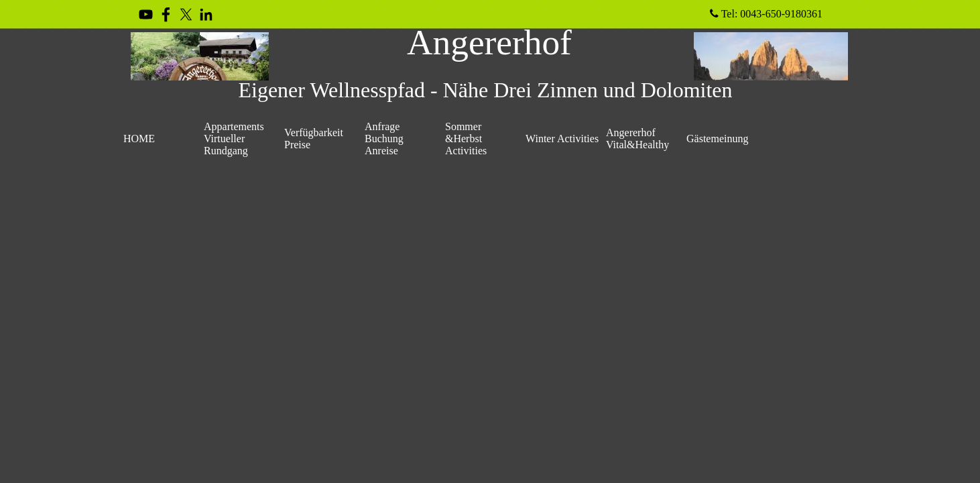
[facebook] (166, 14)
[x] (186, 14)
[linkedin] (206, 14)
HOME (139, 139)
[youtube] (146, 14)
